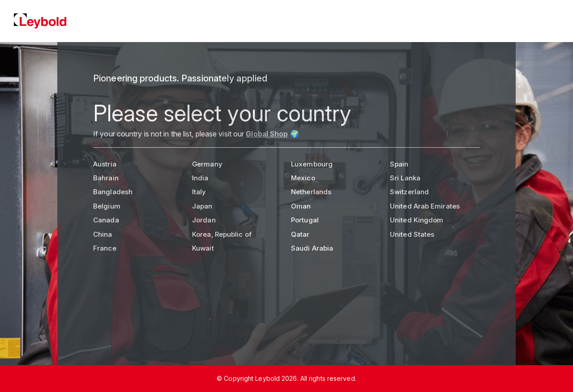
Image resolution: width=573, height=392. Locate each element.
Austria (105, 164)
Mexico (303, 178)
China (103, 234)
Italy (199, 192)
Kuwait (203, 248)
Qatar (300, 234)
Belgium (107, 206)
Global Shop (267, 134)
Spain (399, 164)
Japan (202, 206)
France (105, 248)
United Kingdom (417, 220)
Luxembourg (312, 164)
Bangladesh (113, 192)
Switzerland (409, 192)
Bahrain (106, 178)
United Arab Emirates (425, 206)
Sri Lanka (405, 178)
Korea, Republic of (222, 234)
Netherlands (311, 192)
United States (412, 234)
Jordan (204, 220)
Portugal (305, 220)
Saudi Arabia (312, 248)
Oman (301, 206)
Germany (207, 164)
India (200, 178)
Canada (106, 220)
